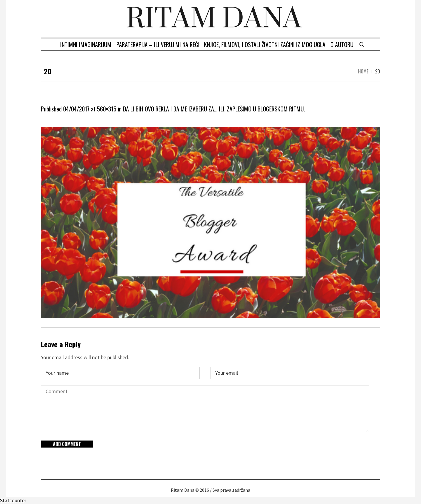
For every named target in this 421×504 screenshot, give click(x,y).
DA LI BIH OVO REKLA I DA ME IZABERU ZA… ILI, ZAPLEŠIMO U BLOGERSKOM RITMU (213, 109)
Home (363, 71)
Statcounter (13, 500)
